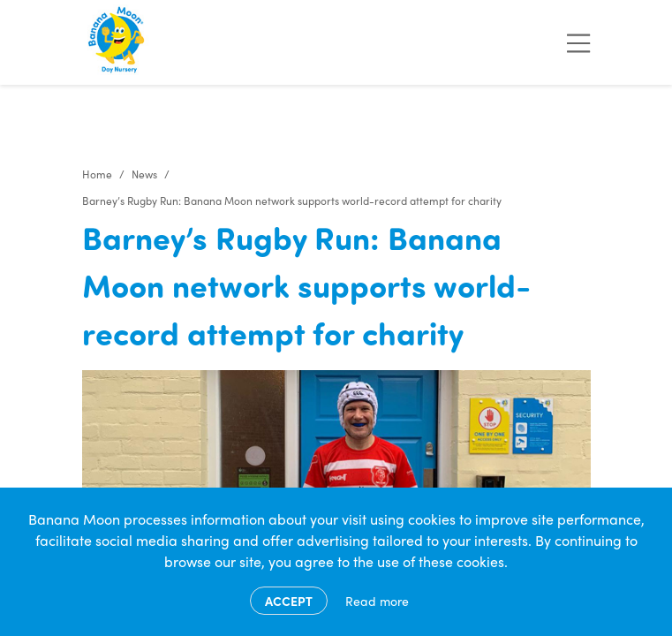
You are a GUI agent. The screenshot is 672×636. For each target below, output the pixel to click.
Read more (377, 601)
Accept (289, 601)
